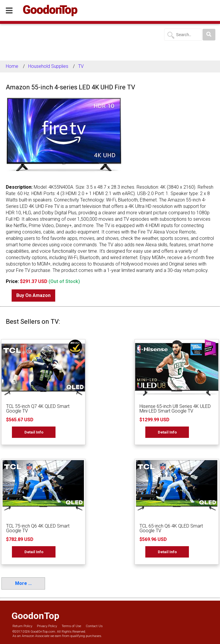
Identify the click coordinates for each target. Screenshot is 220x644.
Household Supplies (48, 66)
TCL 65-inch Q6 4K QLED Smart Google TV (171, 528)
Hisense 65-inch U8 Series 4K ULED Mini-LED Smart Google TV (175, 409)
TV (81, 66)
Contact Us (94, 626)
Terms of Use (71, 626)
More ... (23, 583)
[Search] (209, 35)
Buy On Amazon (33, 295)
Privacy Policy (47, 626)
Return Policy (22, 626)
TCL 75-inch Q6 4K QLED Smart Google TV (38, 528)
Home (12, 66)
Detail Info (34, 432)
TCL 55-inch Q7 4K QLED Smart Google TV (38, 409)
